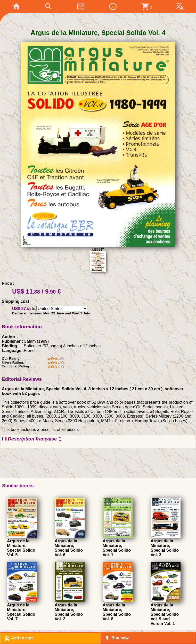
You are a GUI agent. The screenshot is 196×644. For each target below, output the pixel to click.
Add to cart (18, 638)
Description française (32, 439)
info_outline (113, 6)
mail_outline (81, 6)
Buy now (116, 638)
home (16, 6)
